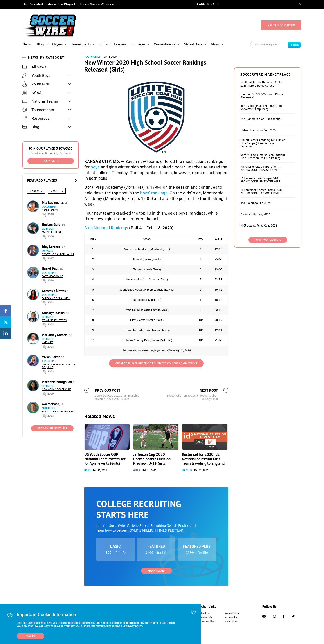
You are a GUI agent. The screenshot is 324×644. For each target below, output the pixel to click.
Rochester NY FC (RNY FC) (58, 412)
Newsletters (231, 621)
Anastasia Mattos (54, 291)
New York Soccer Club (57, 389)
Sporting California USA (58, 254)
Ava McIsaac (51, 404)
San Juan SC (50, 210)
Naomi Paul (51, 269)
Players (57, 44)
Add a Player (156, 571)
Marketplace (193, 44)
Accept (31, 636)
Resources (36, 118)
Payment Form (232, 617)
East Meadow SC (53, 276)
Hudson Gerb (52, 225)
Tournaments (81, 44)
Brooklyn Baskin (54, 313)
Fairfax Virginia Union (56, 298)
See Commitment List (52, 428)
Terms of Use (207, 621)
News (27, 44)
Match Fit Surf (52, 232)
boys (95, 167)
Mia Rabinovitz (53, 203)
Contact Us (206, 617)
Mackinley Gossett (55, 335)
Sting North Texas (54, 320)
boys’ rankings (154, 193)
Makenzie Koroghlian (57, 382)
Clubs (104, 44)
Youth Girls (36, 84)
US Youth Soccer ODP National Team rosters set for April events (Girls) (105, 459)
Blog (40, 44)
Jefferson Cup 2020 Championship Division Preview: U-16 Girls (152, 459)
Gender (34, 191)
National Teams (40, 101)
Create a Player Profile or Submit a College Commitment (156, 363)
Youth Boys (37, 76)
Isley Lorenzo (52, 247)
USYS (88, 470)
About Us (205, 613)
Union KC (48, 342)
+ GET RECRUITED (281, 25)
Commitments (165, 44)
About (215, 44)
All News (34, 67)
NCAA (32, 93)
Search (295, 45)
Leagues (120, 44)
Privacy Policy (231, 613)
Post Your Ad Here (268, 240)
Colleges (139, 44)
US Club (187, 470)
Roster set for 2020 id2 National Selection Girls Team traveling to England (203, 459)
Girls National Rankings (106, 228)
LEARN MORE (205, 4)
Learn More (51, 161)
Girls (137, 470)
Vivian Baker (51, 357)
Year (54, 191)
